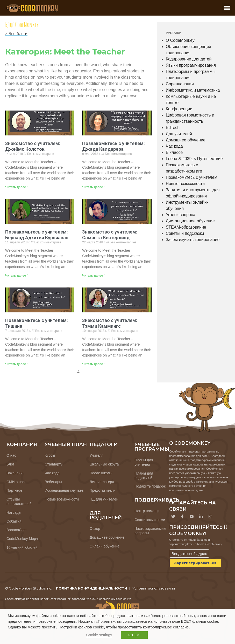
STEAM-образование (186, 227)
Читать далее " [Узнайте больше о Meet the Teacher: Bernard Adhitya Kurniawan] (17, 276)
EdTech (173, 128)
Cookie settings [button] (99, 635)
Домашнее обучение (186, 140)
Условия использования (154, 588)
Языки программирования (191, 65)
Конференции (179, 109)
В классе (174, 152)
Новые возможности (185, 184)
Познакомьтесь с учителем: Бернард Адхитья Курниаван (37, 235)
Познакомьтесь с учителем (192, 177)
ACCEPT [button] (134, 635)
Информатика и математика (193, 90)
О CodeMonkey (180, 40)
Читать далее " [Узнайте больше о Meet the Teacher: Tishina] (17, 364)
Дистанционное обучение (190, 221)
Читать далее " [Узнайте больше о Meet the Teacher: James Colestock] (17, 187)
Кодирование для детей (189, 59)
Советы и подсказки (185, 233)
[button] (227, 8)
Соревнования (180, 84)
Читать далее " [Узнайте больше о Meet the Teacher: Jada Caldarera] (94, 187)
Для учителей (179, 134)
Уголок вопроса (181, 215)
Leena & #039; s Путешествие (194, 159)
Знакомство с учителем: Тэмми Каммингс (110, 323)
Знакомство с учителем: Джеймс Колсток (33, 146)
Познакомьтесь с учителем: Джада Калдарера (113, 146)
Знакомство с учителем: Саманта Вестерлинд (110, 235)
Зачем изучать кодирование (193, 240)
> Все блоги (16, 34)
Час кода (174, 146)
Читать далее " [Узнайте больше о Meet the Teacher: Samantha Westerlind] (94, 276)
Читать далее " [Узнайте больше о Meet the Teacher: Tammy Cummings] (94, 364)
